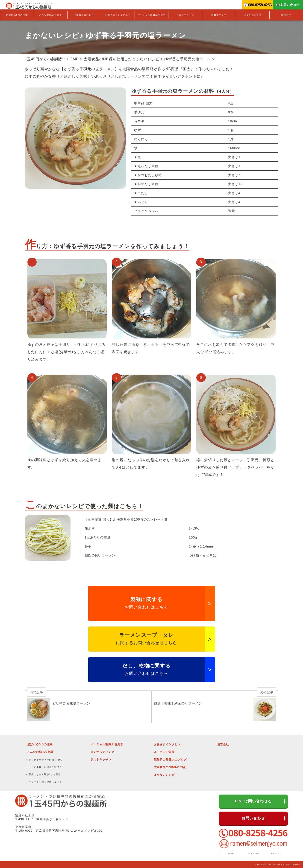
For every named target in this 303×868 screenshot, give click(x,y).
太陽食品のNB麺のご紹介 (171, 767)
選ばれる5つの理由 (17, 15)
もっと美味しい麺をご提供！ (45, 767)
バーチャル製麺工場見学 (152, 15)
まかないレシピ (164, 775)
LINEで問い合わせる (253, 801)
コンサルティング (103, 752)
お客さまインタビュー (118, 15)
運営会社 (286, 15)
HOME (73, 59)
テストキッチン (185, 15)
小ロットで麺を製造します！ (45, 782)
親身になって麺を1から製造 (45, 774)
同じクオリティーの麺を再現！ (47, 760)
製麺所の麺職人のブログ (170, 760)
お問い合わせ (253, 818)
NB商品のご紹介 (84, 15)
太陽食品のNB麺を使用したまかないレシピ (122, 59)
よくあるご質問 (253, 15)
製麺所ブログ (219, 15)
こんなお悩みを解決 (51, 15)
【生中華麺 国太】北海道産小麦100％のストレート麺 (126, 519)
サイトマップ (276, 853)
